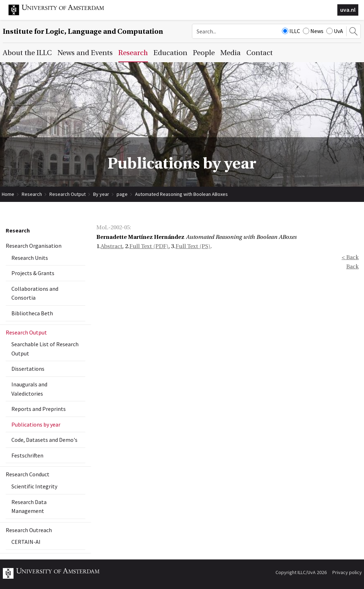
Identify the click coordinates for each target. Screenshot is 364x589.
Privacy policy (347, 572)
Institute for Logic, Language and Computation (83, 31)
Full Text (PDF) (149, 246)
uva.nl (348, 10)
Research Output (68, 194)
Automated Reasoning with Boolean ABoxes (181, 194)
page (122, 194)
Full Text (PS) (193, 246)
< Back (350, 257)
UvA (335, 31)
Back (352, 267)
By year (101, 194)
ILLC (291, 31)
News (313, 31)
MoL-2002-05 (113, 227)
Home (8, 194)
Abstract (111, 246)
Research (32, 194)
